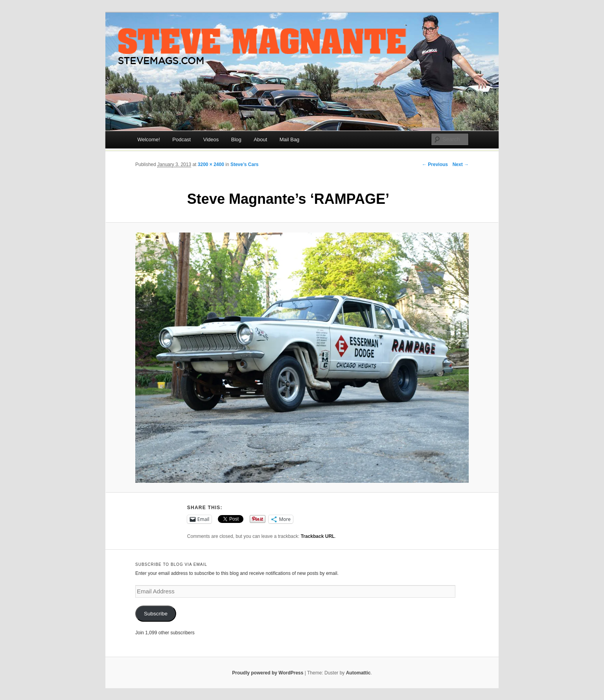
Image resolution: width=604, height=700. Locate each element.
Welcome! (149, 139)
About (260, 139)
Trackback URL (318, 536)
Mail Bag (290, 139)
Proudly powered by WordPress (268, 673)
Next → (461, 164)
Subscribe (156, 614)
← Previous (435, 164)
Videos (211, 139)
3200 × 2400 (211, 164)
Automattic (358, 673)
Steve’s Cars (245, 164)
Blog (236, 139)
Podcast (181, 139)
